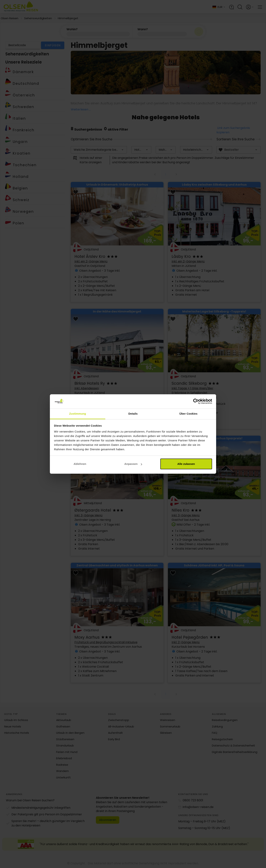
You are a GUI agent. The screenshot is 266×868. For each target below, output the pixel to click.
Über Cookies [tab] (188, 414)
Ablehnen (80, 464)
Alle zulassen (186, 464)
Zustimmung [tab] (78, 414)
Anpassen (133, 464)
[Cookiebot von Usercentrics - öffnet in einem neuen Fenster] (196, 401)
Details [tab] (133, 414)
